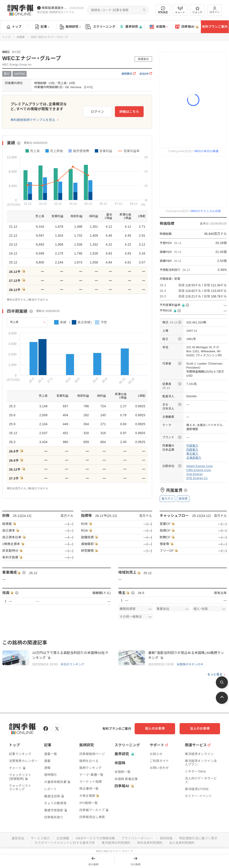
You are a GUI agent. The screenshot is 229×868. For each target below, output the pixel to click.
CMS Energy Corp (199, 470)
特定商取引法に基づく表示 (198, 838)
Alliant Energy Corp (199, 466)
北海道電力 (194, 458)
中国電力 (192, 446)
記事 (42, 27)
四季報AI (187, 27)
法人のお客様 (200, 728)
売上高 (14, 322)
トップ (14, 27)
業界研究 (131, 27)
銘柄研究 (70, 27)
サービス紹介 (40, 838)
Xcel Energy (194, 474)
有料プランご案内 (215, 27)
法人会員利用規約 (182, 843)
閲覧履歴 (163, 10)
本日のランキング (72, 664)
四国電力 (192, 450)
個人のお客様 (155, 728)
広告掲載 (63, 838)
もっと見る (215, 675)
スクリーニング (101, 27)
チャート (180, 10)
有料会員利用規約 (150, 843)
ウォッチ (197, 10)
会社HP (146, 74)
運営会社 (18, 838)
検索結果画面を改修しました (55, 8)
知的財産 (166, 838)
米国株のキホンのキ (190, 664)
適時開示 (129, 74)
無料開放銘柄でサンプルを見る (33, 120)
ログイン (215, 10)
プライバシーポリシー (137, 838)
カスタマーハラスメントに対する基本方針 (65, 843)
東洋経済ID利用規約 (116, 843)
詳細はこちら (129, 112)
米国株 (159, 27)
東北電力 (192, 454)
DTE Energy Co (197, 478)
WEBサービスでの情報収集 (95, 838)
